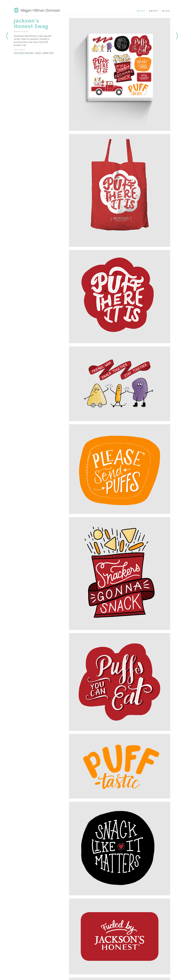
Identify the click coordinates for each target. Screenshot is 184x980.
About (154, 11)
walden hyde (48, 53)
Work (141, 11)
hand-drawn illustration (24, 53)
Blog (166, 11)
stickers (38, 53)
